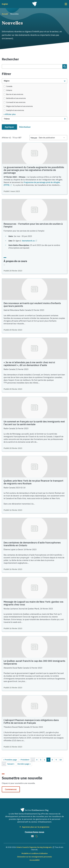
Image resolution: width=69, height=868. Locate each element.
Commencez (11, 789)
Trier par (34, 138)
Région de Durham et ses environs (19, 106)
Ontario (9, 90)
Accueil (5, 14)
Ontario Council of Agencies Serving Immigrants (36, 847)
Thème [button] (7, 119)
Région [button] (7, 81)
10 (61, 760)
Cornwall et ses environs (16, 102)
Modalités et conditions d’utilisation (35, 853)
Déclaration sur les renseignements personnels (34, 857)
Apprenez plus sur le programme (36, 827)
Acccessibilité (35, 860)
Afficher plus (10, 114)
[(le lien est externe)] (32, 836)
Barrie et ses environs (15, 94)
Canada (9, 86)
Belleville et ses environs (16, 98)
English (5, 4)
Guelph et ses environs (15, 110)
